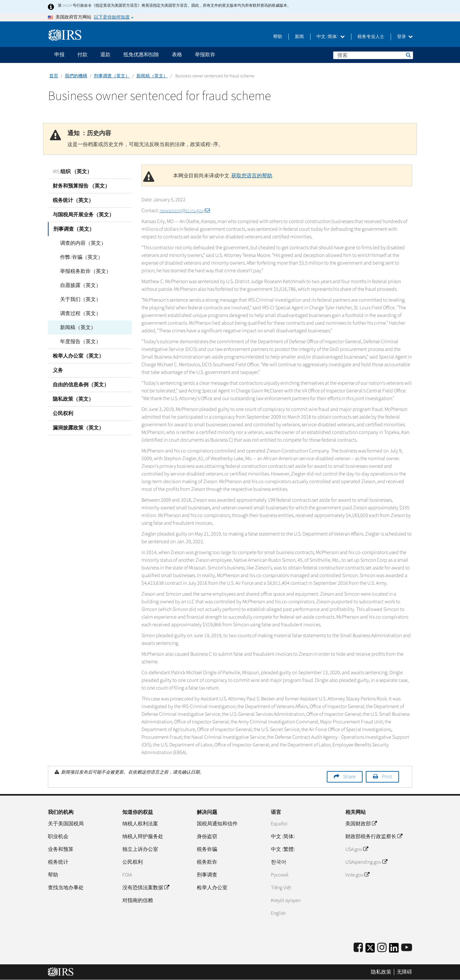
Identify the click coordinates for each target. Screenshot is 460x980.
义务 (58, 370)
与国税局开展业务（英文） (83, 215)
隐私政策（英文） (73, 399)
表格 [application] (177, 55)
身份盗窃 (207, 837)
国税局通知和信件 (217, 824)
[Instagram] (382, 948)
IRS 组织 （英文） (72, 172)
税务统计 (58, 862)
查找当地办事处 (66, 888)
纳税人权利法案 (140, 824)
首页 (54, 76)
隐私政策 (381, 972)
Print (387, 777)
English (278, 913)
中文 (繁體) (283, 849)
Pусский (280, 875)
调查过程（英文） (78, 313)
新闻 (299, 37)
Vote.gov (357, 875)
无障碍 (404, 972)
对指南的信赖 (138, 900)
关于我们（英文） (78, 299)
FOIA (127, 875)
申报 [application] (59, 55)
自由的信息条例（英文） (81, 385)
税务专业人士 (371, 37)
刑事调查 (207, 875)
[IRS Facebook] (358, 948)
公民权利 (63, 413)
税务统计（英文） (73, 200)
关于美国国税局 (66, 824)
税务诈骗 (207, 849)
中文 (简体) (331, 37)
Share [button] (349, 777)
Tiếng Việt (281, 888)
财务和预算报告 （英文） (81, 186)
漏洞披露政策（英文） (78, 428)
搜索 (408, 55)
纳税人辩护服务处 (143, 837)
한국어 (279, 862)
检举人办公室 (212, 888)
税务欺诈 (207, 862)
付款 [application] (82, 55)
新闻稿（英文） (152, 76)
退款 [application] (105, 55)
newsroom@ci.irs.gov (185, 211)
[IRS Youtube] (407, 948)
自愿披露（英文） (78, 285)
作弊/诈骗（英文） (79, 257)
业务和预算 (61, 849)
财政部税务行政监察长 (374, 837)
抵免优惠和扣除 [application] (141, 55)
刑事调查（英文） (112, 76)
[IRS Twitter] (370, 950)
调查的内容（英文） (80, 243)
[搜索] (373, 55)
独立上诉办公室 (140, 849)
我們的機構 (76, 76)
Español (279, 824)
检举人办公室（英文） (78, 356)
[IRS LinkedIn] (394, 950)
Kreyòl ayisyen (286, 900)
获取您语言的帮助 (252, 176)
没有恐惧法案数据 (146, 888)
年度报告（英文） (78, 342)
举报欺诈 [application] (205, 55)
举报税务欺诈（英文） (83, 271)
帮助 (278, 37)
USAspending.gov (366, 862)
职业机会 (58, 837)
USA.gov (357, 849)
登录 (405, 37)
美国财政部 (361, 824)
